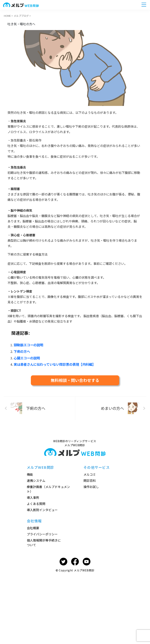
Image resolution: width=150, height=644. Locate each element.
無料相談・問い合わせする (75, 379)
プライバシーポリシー (42, 532)
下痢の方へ (21, 351)
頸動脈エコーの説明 (28, 345)
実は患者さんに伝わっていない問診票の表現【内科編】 (52, 363)
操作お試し (91, 485)
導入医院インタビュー (42, 508)
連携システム (36, 479)
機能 (30, 473)
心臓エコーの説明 (26, 357)
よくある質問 (36, 502)
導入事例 (33, 496)
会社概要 (33, 526)
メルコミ (90, 473)
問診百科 (90, 479)
